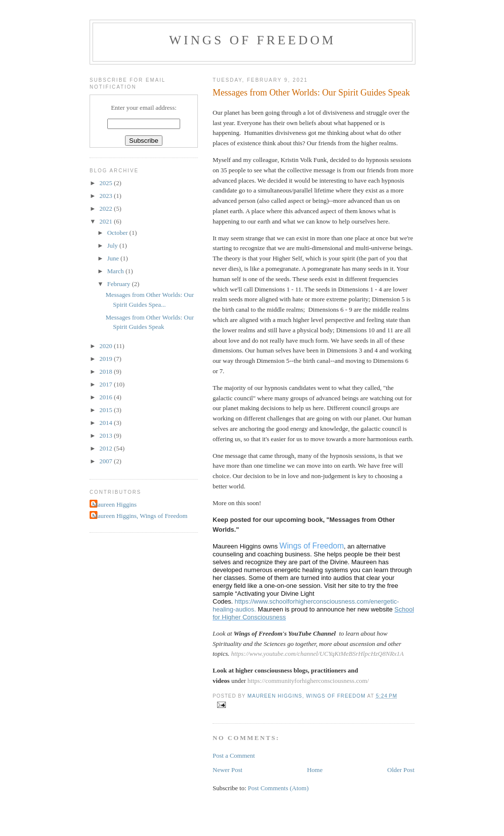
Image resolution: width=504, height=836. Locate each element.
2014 (107, 423)
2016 (107, 397)
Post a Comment (234, 756)
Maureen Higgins (114, 504)
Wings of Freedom (253, 40)
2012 (107, 448)
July (113, 245)
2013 (107, 435)
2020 (107, 346)
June (114, 258)
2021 (107, 221)
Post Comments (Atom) (279, 788)
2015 (107, 410)
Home (315, 770)
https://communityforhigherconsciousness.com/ (308, 681)
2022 (107, 209)
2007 (107, 461)
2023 (107, 196)
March (116, 271)
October (118, 233)
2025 (107, 183)
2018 (107, 371)
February (120, 284)
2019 (107, 359)
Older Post (401, 770)
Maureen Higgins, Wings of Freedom (140, 516)
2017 (107, 384)
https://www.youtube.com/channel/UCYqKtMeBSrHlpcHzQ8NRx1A (318, 654)
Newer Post (227, 770)
